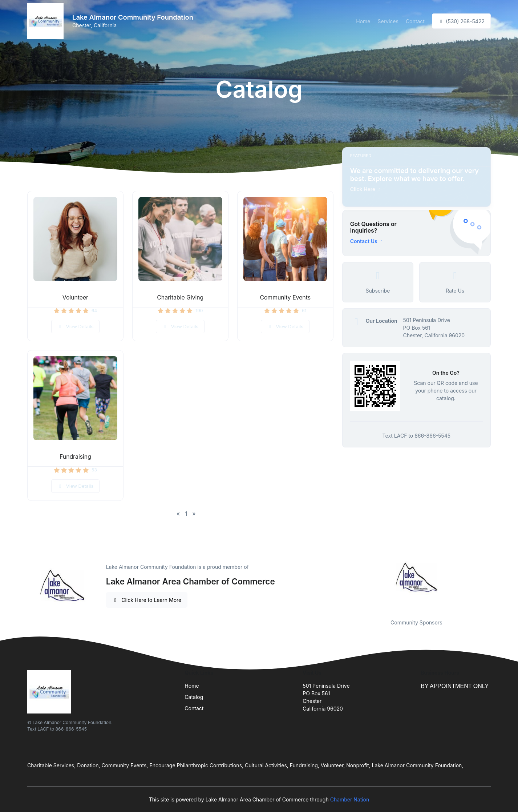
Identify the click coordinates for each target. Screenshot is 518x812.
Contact (415, 21)
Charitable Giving (180, 298)
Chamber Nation (350, 799)
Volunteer (75, 298)
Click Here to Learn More (147, 600)
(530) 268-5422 (461, 21)
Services (388, 21)
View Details (76, 326)
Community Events (285, 298)
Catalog (194, 697)
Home (363, 21)
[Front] (47, 21)
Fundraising (75, 457)
